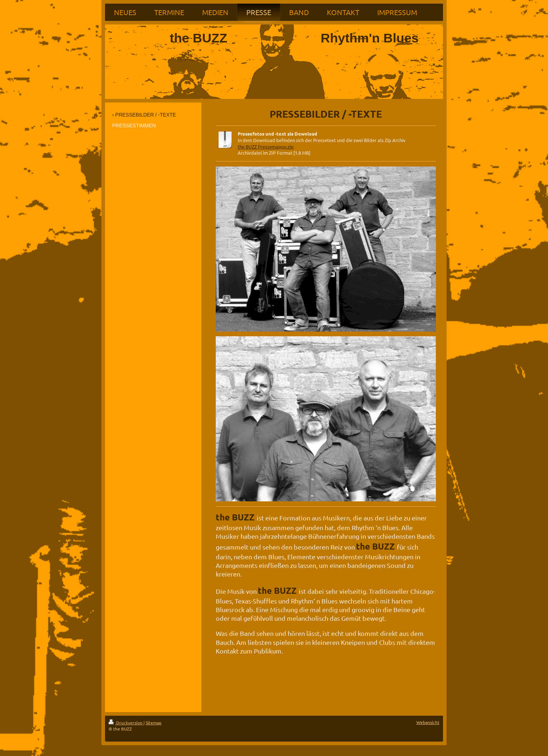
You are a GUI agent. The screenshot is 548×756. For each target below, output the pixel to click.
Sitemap (154, 723)
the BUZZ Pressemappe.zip (266, 147)
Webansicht (428, 722)
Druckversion (126, 723)
